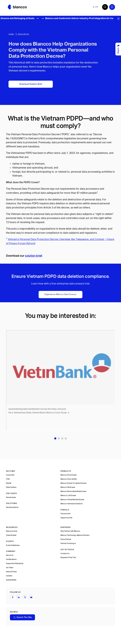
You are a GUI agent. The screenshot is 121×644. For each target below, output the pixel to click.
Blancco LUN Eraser (68, 495)
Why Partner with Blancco (70, 531)
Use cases (11, 493)
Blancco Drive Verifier (69, 479)
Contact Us (65, 554)
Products (66, 471)
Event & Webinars (13, 545)
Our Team (10, 568)
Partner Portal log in (68, 543)
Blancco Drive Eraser (69, 475)
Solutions (11, 503)
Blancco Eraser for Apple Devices (73, 483)
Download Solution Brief (31, 84)
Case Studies (11, 535)
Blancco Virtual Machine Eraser (72, 500)
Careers (9, 576)
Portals (65, 510)
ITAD (8, 479)
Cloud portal (65, 514)
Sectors (10, 471)
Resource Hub (12, 531)
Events (10, 541)
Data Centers (11, 487)
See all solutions (12, 507)
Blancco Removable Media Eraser (73, 491)
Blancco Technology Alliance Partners (75, 535)
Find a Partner (66, 539)
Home (11, 34)
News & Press (11, 572)
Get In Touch (67, 550)
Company (11, 551)
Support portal (66, 518)
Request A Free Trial (68, 557)
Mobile (9, 483)
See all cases (11, 497)
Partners (65, 527)
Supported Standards (15, 563)
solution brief (33, 256)
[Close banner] (118, 19)
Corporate (10, 475)
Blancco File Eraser (68, 487)
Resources (23, 34)
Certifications (11, 559)
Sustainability (11, 580)
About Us (10, 555)
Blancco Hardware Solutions (72, 504)
